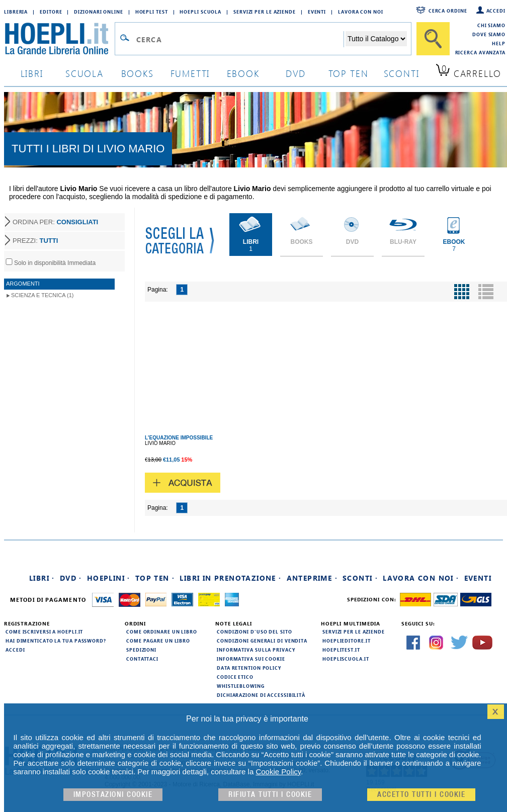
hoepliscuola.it (346, 659)
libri (32, 73)
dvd (296, 73)
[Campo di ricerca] (240, 39)
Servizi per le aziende (265, 12)
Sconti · (360, 578)
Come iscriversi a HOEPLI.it (44, 631)
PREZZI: (35, 241)
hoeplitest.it (341, 650)
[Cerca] (433, 39)
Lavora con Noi (361, 12)
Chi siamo (491, 25)
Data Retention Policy (249, 668)
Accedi (496, 11)
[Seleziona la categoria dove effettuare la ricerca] (376, 39)
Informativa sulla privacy (256, 650)
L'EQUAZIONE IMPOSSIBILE (179, 438)
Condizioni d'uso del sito (255, 631)
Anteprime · (312, 578)
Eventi (317, 12)
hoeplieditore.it (346, 641)
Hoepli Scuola (200, 12)
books (138, 73)
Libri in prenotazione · (230, 578)
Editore (51, 12)
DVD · (71, 578)
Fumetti (190, 73)
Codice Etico (235, 677)
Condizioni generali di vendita (262, 641)
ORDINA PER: (55, 222)
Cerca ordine (448, 11)
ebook (243, 73)
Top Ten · (155, 578)
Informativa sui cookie (251, 659)
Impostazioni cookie (113, 795)
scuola (84, 73)
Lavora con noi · (421, 578)
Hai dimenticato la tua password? (56, 641)
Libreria (16, 12)
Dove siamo (489, 34)
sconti (402, 73)
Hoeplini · (109, 578)
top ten (349, 73)
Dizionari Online (98, 12)
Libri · (42, 578)
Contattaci (142, 659)
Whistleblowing (241, 686)
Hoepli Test (152, 12)
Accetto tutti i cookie (421, 795)
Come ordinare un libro (162, 631)
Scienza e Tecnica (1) (43, 295)
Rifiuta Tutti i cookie (270, 795)
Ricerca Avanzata (480, 52)
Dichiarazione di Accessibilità (261, 695)
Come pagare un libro (158, 641)
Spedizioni (141, 650)
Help (499, 43)
